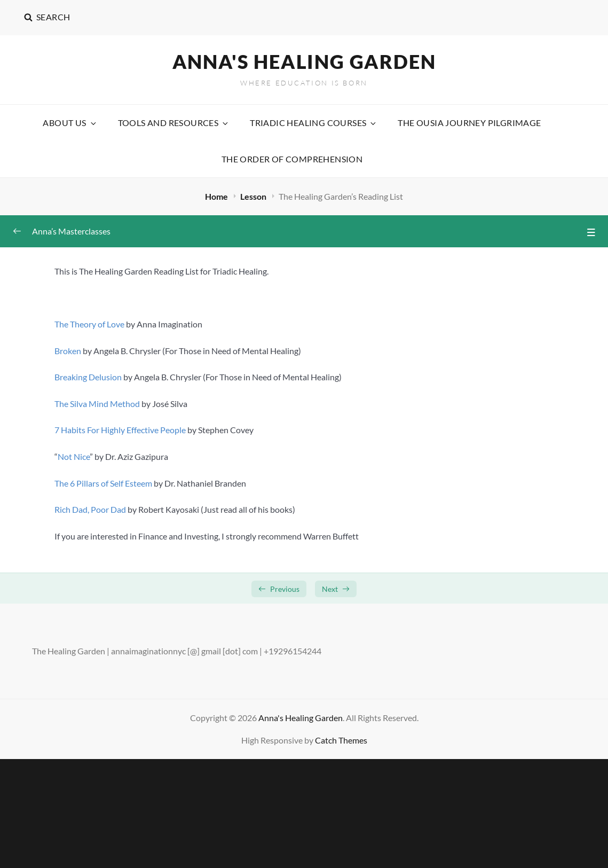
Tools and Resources (174, 123)
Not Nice (74, 456)
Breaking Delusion (88, 377)
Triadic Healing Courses (314, 123)
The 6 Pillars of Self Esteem (103, 483)
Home (217, 196)
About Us (70, 123)
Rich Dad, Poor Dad (90, 509)
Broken (68, 351)
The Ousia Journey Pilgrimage (469, 123)
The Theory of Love (89, 324)
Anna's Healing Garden (304, 61)
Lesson (254, 196)
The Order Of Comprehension (292, 159)
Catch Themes (341, 740)
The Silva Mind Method (97, 404)
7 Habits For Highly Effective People (120, 430)
